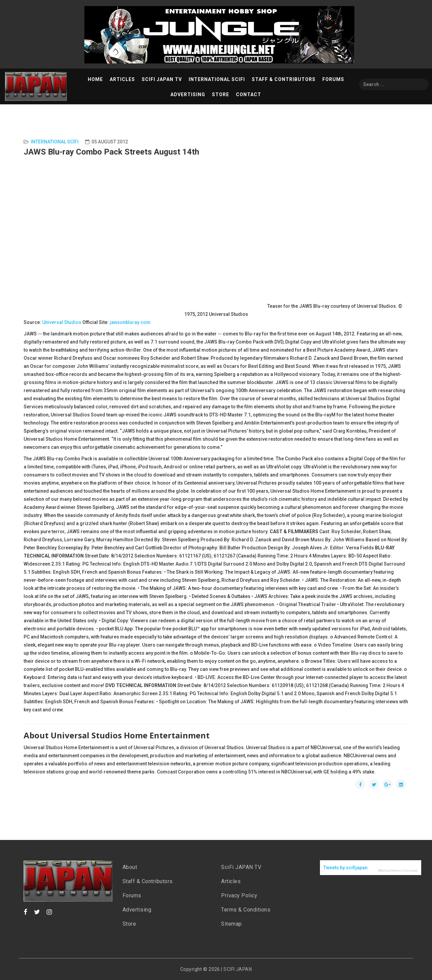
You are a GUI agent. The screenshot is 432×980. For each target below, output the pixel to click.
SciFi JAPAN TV (241, 867)
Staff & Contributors (284, 79)
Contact (249, 94)
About (130, 867)
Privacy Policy (239, 895)
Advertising (188, 94)
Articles (122, 79)
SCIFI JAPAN (238, 969)
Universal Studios (62, 322)
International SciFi (217, 79)
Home (95, 79)
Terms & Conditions (246, 910)
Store (221, 94)
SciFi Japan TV (162, 79)
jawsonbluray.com (130, 322)
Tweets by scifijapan (345, 868)
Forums (333, 79)
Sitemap (232, 924)
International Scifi (55, 142)
